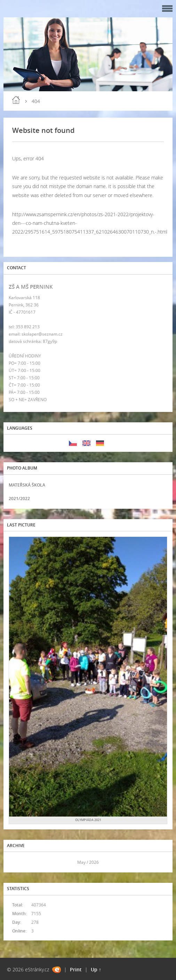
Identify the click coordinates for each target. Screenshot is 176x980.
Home (16, 100)
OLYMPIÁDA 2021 (88, 820)
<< (16, 862)
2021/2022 (19, 499)
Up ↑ (96, 969)
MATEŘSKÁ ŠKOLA (27, 485)
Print (76, 969)
